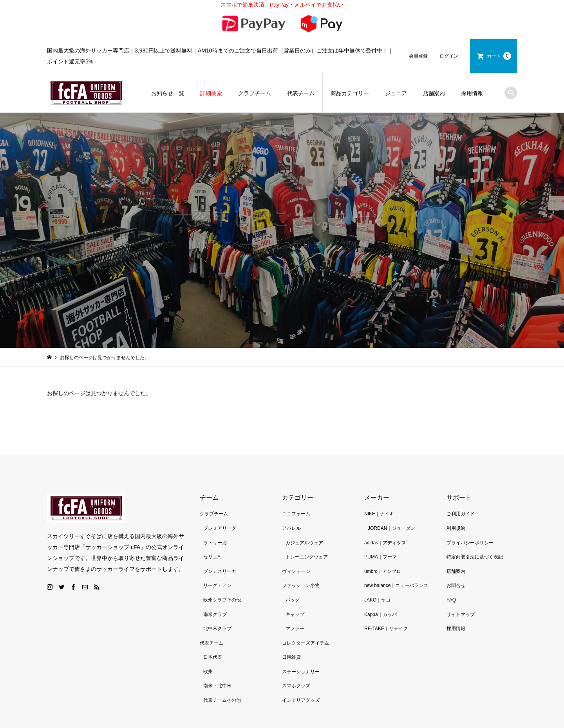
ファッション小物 (301, 566)
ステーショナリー (301, 652)
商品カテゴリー (350, 74)
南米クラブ (215, 595)
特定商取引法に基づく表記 (475, 537)
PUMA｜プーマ (381, 537)
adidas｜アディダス (385, 523)
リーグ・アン (217, 566)
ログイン (449, 36)
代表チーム (301, 74)
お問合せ (456, 566)
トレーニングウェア (307, 537)
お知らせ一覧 (168, 74)
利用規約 (456, 509)
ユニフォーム (296, 495)
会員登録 (418, 36)
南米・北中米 (217, 667)
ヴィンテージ (296, 552)
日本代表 (213, 638)
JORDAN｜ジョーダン (391, 509)
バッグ (293, 580)
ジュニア (396, 74)
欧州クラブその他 (222, 580)
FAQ (451, 580)
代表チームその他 (222, 681)
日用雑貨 (291, 638)
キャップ (295, 595)
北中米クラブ (217, 609)
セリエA (212, 537)
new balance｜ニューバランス (396, 566)
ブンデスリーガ (220, 552)
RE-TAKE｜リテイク (386, 609)
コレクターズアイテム (305, 623)
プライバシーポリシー (470, 523)
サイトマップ (461, 595)
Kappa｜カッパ (381, 595)
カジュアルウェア (304, 523)
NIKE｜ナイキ (379, 495)
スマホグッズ (296, 667)
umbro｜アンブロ (383, 552)
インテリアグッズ (301, 681)
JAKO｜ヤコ (377, 580)
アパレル (291, 509)
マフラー (295, 609)
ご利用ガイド (461, 495)
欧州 (208, 652)
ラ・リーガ (215, 523)
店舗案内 (434, 74)
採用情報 (472, 74)
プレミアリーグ (220, 509)
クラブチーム (255, 74)
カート (499, 36)
